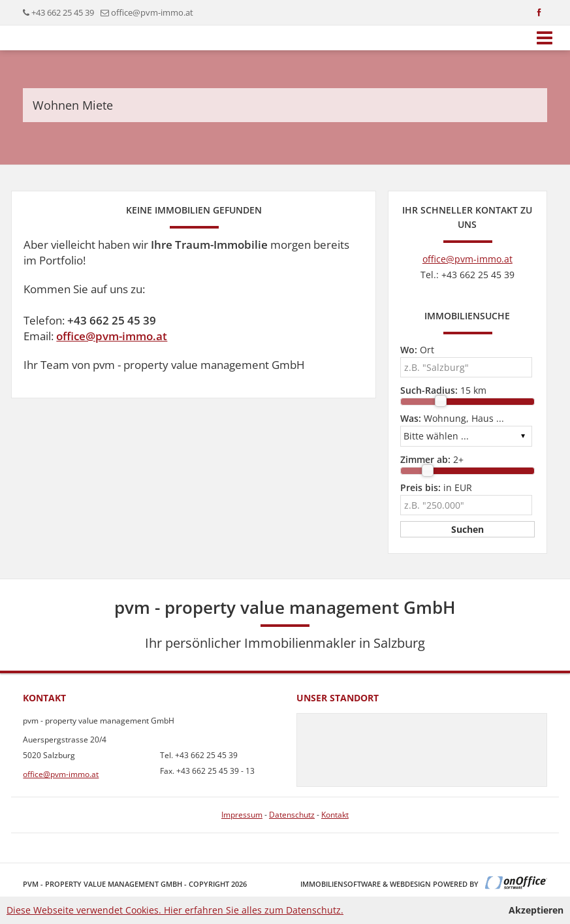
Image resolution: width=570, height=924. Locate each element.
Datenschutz (292, 815)
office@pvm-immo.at (152, 12)
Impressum (242, 815)
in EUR (436, 487)
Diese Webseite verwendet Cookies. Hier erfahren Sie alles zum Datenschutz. (175, 910)
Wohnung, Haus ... (452, 418)
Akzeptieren (536, 910)
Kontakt (335, 815)
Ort (417, 350)
